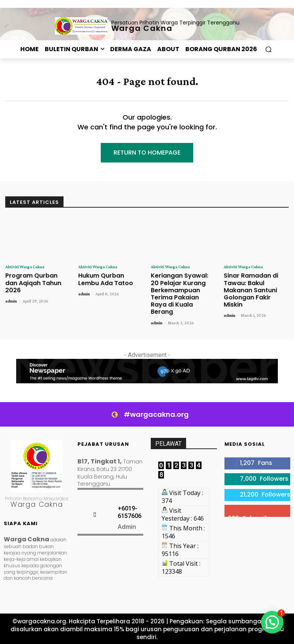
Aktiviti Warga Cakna (25, 267)
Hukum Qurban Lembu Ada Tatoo (106, 279)
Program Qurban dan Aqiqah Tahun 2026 (33, 283)
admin (11, 301)
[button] (268, 49)
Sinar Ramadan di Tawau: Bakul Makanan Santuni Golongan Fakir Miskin (251, 290)
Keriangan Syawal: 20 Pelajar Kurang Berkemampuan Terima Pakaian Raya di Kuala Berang (180, 294)
